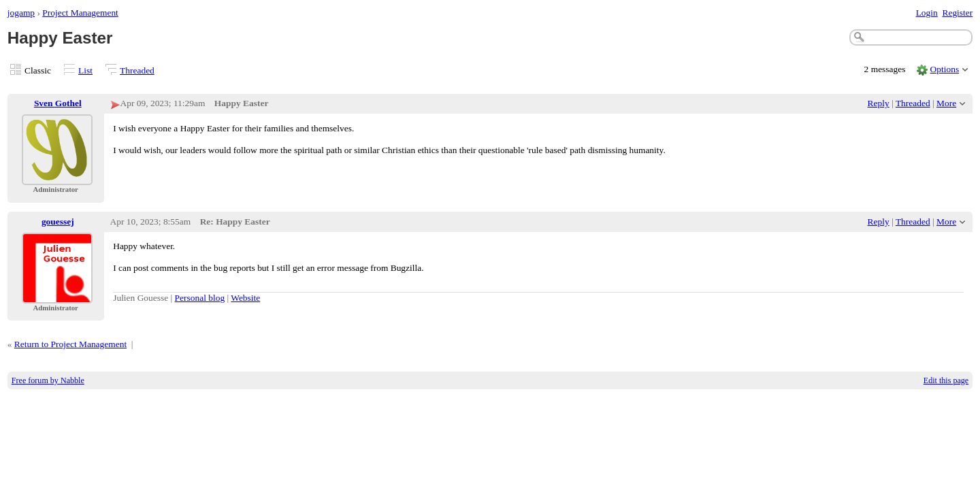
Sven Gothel (58, 103)
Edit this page (946, 380)
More (946, 103)
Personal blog (200, 298)
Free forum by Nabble (48, 380)
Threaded (137, 70)
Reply (879, 103)
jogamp (21, 13)
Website (245, 298)
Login (927, 13)
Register (957, 13)
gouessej (58, 222)
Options (945, 69)
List (85, 70)
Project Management (80, 13)
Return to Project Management (70, 344)
